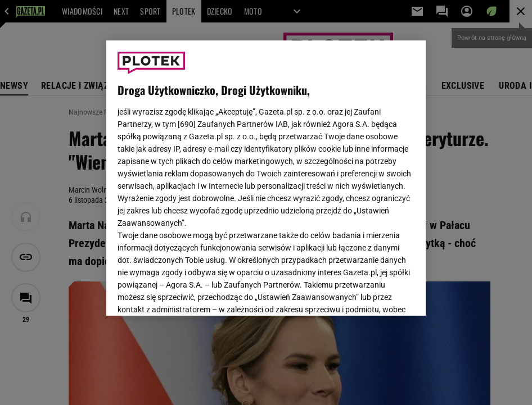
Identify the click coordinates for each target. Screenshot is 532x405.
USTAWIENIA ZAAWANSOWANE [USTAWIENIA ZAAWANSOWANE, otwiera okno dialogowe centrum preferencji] (191, 293)
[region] (266, 178)
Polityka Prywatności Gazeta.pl (263, 173)
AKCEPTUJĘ (377, 294)
